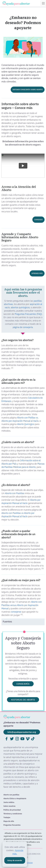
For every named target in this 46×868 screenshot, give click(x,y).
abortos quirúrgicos (20, 307)
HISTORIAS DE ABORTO (23, 700)
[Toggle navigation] (43, 3)
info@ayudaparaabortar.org (22, 732)
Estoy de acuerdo (15, 860)
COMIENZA (38, 220)
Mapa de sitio (9, 821)
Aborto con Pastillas (15, 493)
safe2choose (28, 863)
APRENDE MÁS (37, 273)
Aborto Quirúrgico (26, 424)
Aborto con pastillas (11, 795)
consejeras (16, 612)
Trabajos (7, 817)
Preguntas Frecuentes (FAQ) (28, 314)
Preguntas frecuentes (12, 825)
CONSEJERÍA (23, 684)
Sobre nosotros (9, 806)
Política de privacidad (12, 810)
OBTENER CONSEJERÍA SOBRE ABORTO (28, 90)
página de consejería (23, 327)
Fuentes (7, 622)
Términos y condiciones (13, 814)
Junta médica (9, 802)
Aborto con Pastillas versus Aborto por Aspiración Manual (22, 605)
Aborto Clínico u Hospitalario (15, 799)
